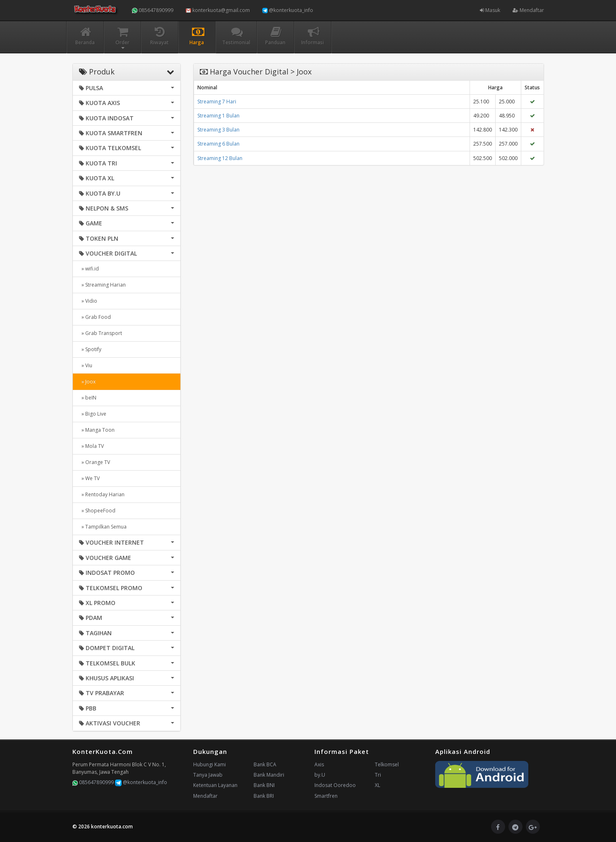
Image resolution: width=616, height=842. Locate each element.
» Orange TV (95, 462)
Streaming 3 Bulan (218, 130)
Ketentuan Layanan (215, 785)
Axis (319, 764)
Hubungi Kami (210, 764)
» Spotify (90, 349)
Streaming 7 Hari (217, 102)
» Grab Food (95, 317)
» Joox (87, 382)
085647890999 (153, 10)
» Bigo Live (93, 414)
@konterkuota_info (288, 10)
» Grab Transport (101, 333)
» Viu (86, 365)
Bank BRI (264, 796)
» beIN (88, 398)
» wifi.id (89, 269)
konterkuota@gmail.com (218, 10)
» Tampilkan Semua (103, 527)
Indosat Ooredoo (335, 785)
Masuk (490, 10)
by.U (320, 775)
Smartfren (326, 796)
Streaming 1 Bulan (218, 116)
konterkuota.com (112, 826)
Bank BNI (264, 785)
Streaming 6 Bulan (218, 144)
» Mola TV (91, 446)
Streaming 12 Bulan (220, 158)
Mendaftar (528, 10)
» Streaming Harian (102, 285)
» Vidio (88, 301)
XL (378, 785)
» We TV (89, 478)
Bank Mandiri (269, 775)
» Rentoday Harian (102, 494)
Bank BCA (265, 764)
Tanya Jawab (208, 775)
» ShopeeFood (97, 511)
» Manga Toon (97, 430)
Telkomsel (387, 764)
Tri (378, 775)
